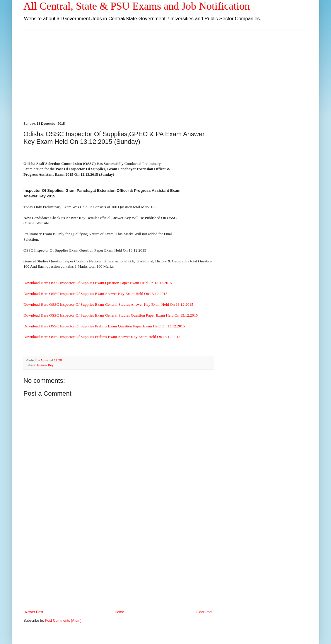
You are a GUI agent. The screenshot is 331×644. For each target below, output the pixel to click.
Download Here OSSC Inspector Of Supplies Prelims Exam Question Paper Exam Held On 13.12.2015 (104, 326)
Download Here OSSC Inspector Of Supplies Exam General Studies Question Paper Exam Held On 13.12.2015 (111, 315)
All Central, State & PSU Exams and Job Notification (137, 6)
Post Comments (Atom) (63, 621)
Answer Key (45, 365)
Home (120, 612)
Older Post (204, 612)
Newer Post (34, 612)
